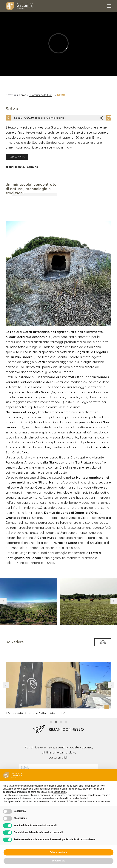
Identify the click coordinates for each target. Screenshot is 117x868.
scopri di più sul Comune (22, 170)
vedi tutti (103, 581)
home (23, 95)
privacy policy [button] (96, 786)
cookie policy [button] (60, 792)
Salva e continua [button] (59, 852)
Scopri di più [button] (59, 861)
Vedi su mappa (17, 160)
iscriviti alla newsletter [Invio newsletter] (59, 731)
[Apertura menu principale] (109, 6)
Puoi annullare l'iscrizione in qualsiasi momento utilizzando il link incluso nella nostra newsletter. (58, 718)
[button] (113, 540)
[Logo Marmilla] (19, 6)
